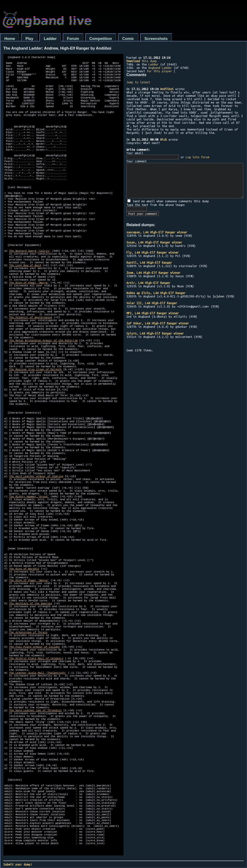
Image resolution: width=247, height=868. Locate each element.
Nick (164, 139)
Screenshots (156, 39)
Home (10, 39)
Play (29, 39)
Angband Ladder (160, 68)
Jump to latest (138, 82)
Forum (73, 39)
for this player (159, 71)
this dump (142, 61)
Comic (128, 39)
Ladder (50, 39)
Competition (101, 39)
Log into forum (198, 157)
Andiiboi (167, 89)
